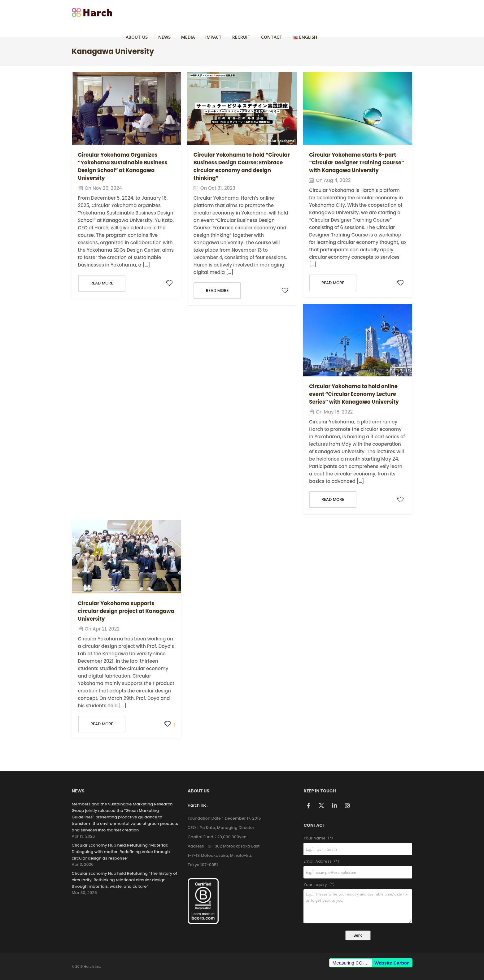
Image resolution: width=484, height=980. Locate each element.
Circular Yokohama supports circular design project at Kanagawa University (117, 611)
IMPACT (295, 12)
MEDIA (269, 12)
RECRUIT (323, 12)
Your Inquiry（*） (358, 885)
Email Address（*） (358, 862)
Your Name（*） (358, 838)
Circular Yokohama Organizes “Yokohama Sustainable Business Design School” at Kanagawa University (124, 166)
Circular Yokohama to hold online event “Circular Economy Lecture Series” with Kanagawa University (355, 394)
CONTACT (353, 12)
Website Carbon (392, 963)
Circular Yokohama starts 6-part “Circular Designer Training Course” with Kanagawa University (356, 163)
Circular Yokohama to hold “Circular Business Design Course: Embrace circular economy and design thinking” (240, 166)
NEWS (246, 12)
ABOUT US (218, 12)
